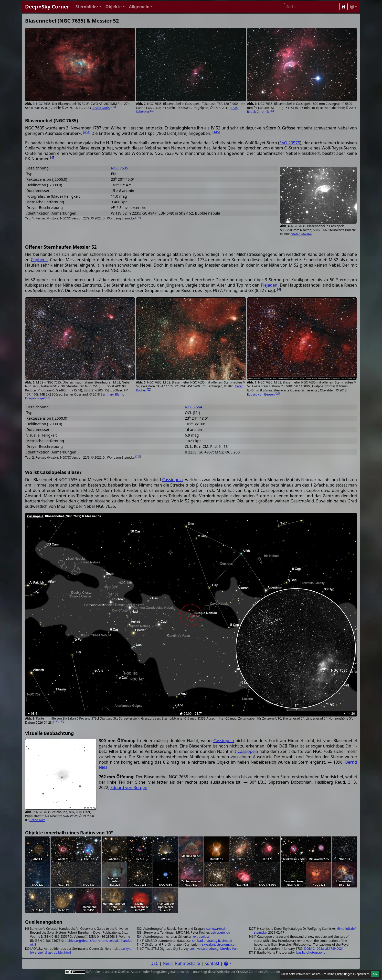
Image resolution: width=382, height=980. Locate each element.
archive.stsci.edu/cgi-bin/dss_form (215, 949)
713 (113, 107)
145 (216, 132)
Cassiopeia (173, 480)
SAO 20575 (290, 143)
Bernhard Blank (112, 394)
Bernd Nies (37, 820)
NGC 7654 (193, 407)
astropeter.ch (220, 932)
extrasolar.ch (202, 937)
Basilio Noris (101, 108)
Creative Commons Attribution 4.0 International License (276, 972)
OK (375, 974)
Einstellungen (344, 974)
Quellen (124, 972)
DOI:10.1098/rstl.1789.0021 (324, 949)
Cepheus (39, 260)
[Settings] (228, 964)
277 (138, 218)
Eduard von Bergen (261, 394)
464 (87, 132)
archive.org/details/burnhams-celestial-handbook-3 (81, 943)
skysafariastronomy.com (220, 944)
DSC (155, 963)
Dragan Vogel (35, 398)
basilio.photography (311, 952)
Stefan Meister (302, 234)
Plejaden (269, 285)
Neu (167, 963)
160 (61, 721)
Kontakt (212, 963)
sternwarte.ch (216, 929)
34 (152, 111)
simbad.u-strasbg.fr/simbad (212, 941)
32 (272, 111)
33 (149, 389)
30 (278, 393)
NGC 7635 (119, 168)
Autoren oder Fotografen (149, 972)
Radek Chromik (258, 112)
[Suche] (344, 7)
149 (56, 721)
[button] (88, 7)
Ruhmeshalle (188, 963)
